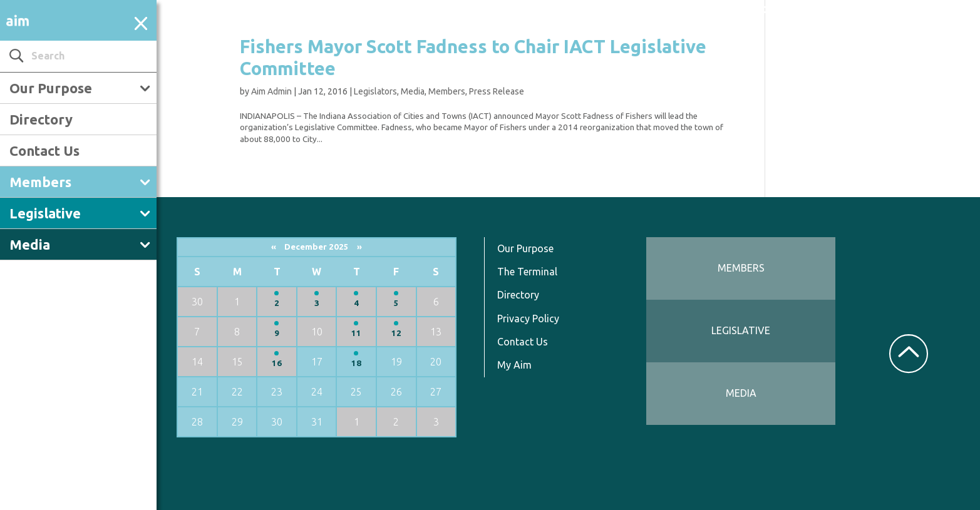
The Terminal (527, 272)
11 (356, 333)
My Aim (514, 365)
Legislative (45, 213)
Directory (41, 119)
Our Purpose (51, 88)
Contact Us (44, 150)
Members (40, 182)
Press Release (497, 91)
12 (396, 333)
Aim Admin (271, 91)
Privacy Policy (528, 319)
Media (30, 244)
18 (356, 363)
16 (277, 363)
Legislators (375, 91)
